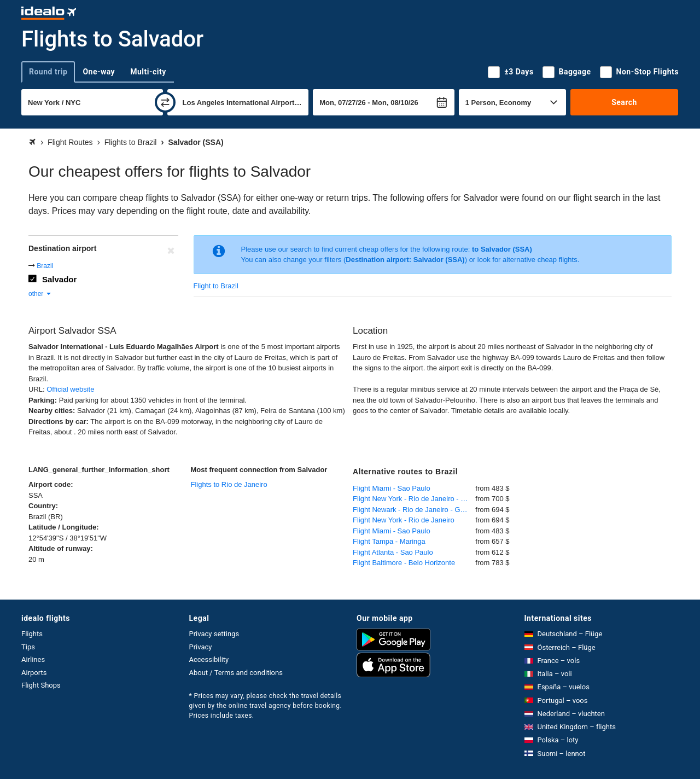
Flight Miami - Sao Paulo (392, 488)
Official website (70, 389)
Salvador (59, 279)
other (40, 294)
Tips (28, 647)
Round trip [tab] (48, 72)
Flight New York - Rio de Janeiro (404, 520)
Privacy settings (214, 634)
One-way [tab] (99, 72)
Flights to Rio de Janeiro (229, 484)
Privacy (201, 647)
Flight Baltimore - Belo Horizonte (404, 563)
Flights (32, 634)
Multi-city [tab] (148, 72)
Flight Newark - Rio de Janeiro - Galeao (414, 510)
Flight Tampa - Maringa (389, 541)
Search (624, 102)
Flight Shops (41, 685)
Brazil (45, 266)
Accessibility (209, 659)
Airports (34, 673)
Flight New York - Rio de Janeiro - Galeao (414, 499)
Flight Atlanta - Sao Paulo (393, 552)
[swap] (165, 102)
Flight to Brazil (216, 286)
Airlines (33, 659)
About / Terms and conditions (236, 673)
